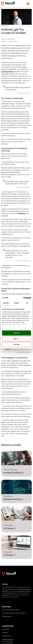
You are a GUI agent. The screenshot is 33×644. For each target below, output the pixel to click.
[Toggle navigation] (28, 4)
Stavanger (28, 591)
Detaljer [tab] (17, 303)
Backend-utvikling (13, 499)
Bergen (22, 591)
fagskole (27, 589)
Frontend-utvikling (14, 473)
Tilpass (17, 339)
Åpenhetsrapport (7, 617)
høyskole (21, 589)
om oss (16, 597)
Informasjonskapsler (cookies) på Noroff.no (14, 613)
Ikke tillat (16, 344)
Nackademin (6, 595)
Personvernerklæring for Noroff (11, 610)
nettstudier (22, 214)
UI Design (9, 555)
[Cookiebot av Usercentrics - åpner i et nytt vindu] (23, 298)
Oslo (19, 591)
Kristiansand (7, 593)
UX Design (10, 529)
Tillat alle (17, 333)
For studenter (6, 629)
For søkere (5, 633)
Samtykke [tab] (6, 303)
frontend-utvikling (7, 72)
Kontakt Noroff (6, 636)
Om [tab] (27, 303)
